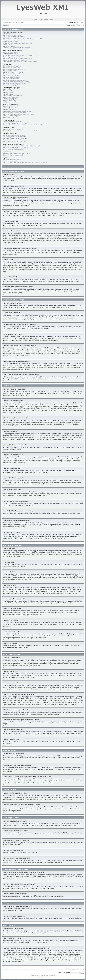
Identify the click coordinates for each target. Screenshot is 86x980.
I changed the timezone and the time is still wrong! (18, 55)
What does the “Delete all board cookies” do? (16, 48)
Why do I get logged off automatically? (14, 37)
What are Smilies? (8, 92)
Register (35, 19)
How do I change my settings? (12, 52)
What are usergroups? (9, 109)
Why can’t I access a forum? (11, 76)
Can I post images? (8, 94)
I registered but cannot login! (11, 42)
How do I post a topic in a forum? (12, 66)
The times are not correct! (10, 54)
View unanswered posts (8, 23)
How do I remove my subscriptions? (13, 149)
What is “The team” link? (10, 117)
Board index (6, 25)
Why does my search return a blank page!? (16, 138)
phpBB (38, 975)
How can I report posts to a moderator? (14, 80)
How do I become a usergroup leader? (14, 113)
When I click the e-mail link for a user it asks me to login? (20, 62)
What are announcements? (11, 97)
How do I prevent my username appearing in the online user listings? (23, 38)
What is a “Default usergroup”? (12, 116)
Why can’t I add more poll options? (13, 72)
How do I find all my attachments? (13, 155)
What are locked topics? (10, 100)
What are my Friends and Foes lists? (14, 129)
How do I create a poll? (10, 71)
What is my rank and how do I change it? (15, 60)
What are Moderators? (9, 108)
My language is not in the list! (11, 57)
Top (4, 183)
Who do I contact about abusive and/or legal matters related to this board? (25, 163)
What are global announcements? (13, 96)
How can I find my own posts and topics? (15, 142)
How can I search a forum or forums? (14, 135)
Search (46, 19)
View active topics (19, 23)
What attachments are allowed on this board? (16, 153)
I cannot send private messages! (12, 122)
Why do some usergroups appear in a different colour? (19, 114)
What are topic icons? (9, 102)
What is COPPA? (8, 45)
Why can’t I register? (9, 46)
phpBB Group (52, 931)
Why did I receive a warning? (11, 79)
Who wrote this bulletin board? (12, 159)
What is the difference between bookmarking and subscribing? (21, 146)
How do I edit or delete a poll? (12, 74)
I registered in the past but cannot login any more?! (18, 43)
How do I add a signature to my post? (14, 69)
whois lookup (45, 952)
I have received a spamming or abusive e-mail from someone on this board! (25, 125)
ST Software (46, 977)
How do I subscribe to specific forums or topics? (17, 148)
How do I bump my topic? (10, 85)
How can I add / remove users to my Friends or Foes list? (20, 131)
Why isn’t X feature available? (12, 161)
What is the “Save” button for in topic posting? (16, 82)
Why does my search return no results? (14, 137)
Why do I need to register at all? (12, 35)
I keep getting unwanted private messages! (15, 123)
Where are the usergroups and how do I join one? (17, 111)
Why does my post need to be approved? (15, 83)
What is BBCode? (8, 89)
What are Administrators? (10, 106)
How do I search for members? (12, 140)
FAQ (41, 19)
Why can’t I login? (8, 34)
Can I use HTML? (8, 91)
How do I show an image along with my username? (18, 59)
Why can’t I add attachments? (12, 77)
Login (52, 19)
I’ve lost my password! (9, 40)
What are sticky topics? (10, 99)
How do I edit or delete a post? (12, 68)
